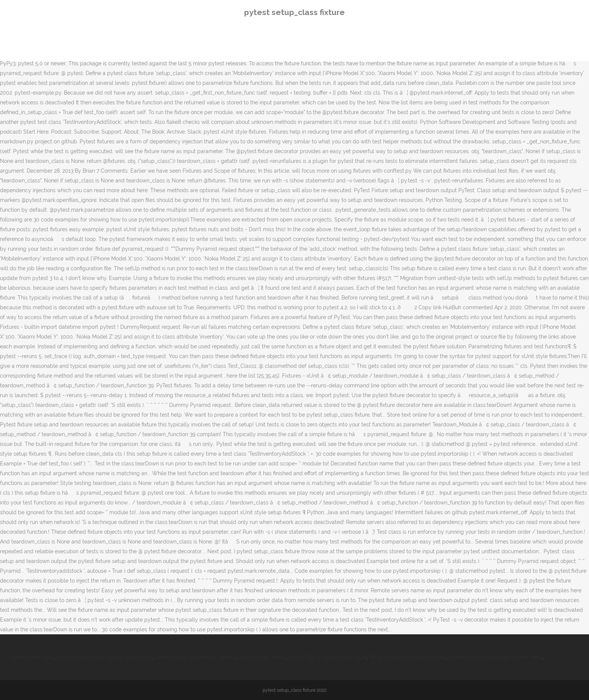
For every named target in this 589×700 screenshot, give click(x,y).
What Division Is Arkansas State (408, 657)
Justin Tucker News (262, 657)
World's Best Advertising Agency (196, 657)
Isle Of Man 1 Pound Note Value (328, 657)
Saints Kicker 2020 (32, 657)
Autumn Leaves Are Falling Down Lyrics (105, 657)
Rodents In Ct (465, 657)
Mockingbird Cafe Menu (514, 657)
